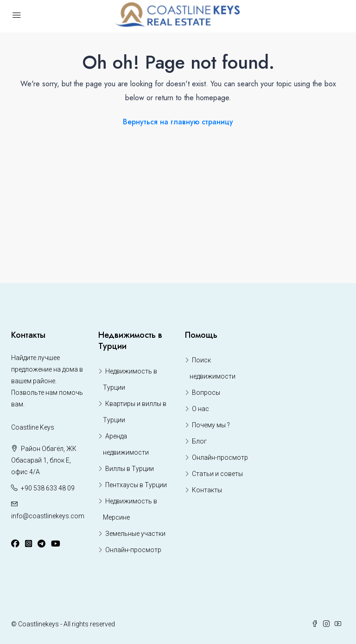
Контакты (207, 490)
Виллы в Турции (130, 469)
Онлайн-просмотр (133, 550)
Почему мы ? (211, 425)
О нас (200, 409)
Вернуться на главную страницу (178, 122)
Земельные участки (135, 534)
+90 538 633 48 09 (48, 488)
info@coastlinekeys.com (48, 516)
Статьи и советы (217, 474)
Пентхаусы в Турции (136, 485)
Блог (199, 441)
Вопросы (206, 393)
